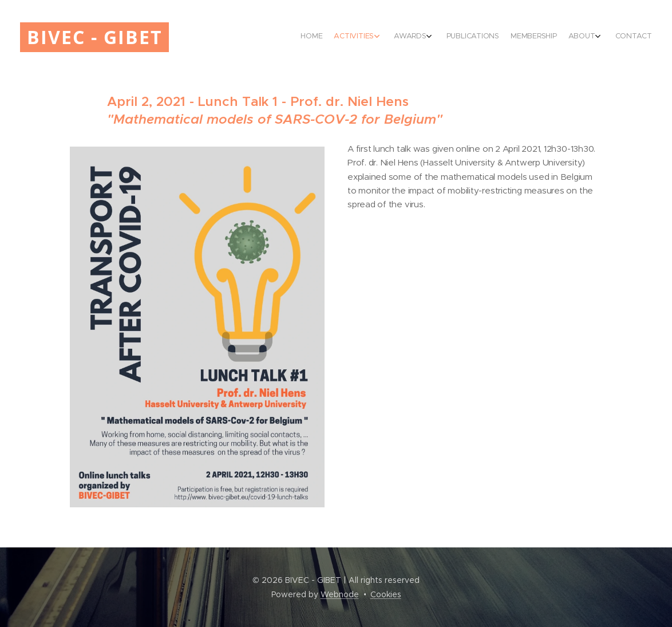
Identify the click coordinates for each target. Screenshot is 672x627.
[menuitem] (559, 37)
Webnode (340, 594)
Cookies (386, 594)
